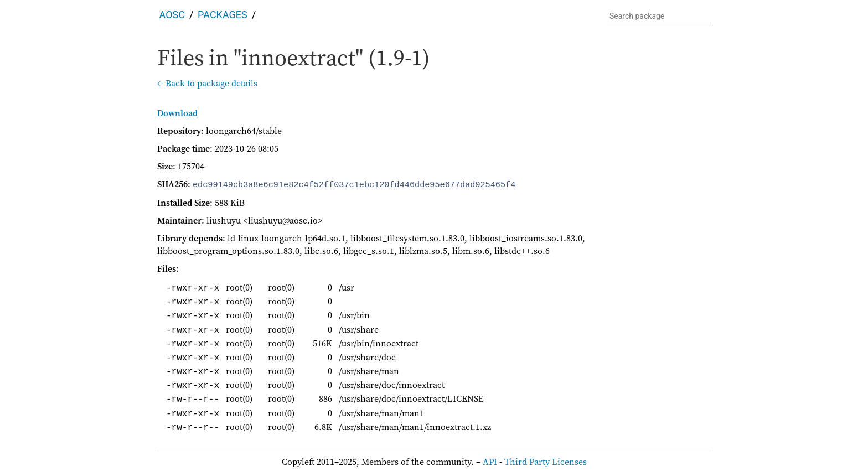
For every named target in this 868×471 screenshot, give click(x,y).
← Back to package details (207, 83)
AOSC (172, 15)
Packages (223, 15)
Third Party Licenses (546, 460)
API (490, 460)
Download (177, 113)
